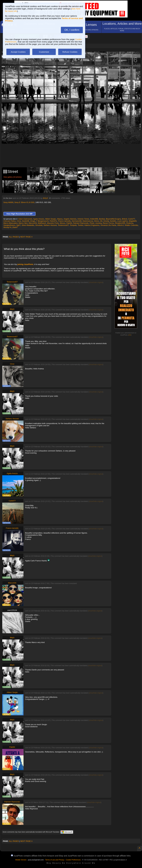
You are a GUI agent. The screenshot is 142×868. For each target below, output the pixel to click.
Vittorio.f (120, 225)
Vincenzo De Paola (108, 225)
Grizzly (106, 221)
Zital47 (15, 227)
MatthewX (42, 223)
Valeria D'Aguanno (92, 225)
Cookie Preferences (73, 860)
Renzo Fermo (108, 223)
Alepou (60, 219)
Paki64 (69, 223)
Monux (63, 223)
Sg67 (18, 225)
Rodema (130, 223)
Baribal (102, 219)
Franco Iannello (64, 221)
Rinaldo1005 (120, 223)
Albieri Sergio (50, 219)
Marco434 (33, 223)
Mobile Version (21, 860)
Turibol (80, 225)
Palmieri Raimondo (81, 223)
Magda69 (133, 221)
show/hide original (96, 282)
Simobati (39, 225)
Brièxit (124, 219)
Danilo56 (26, 221)
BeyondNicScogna (113, 219)
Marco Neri (23, 223)
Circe (19, 221)
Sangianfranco (9, 225)
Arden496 (94, 219)
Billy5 (45, 198)
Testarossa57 (63, 225)
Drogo (33, 221)
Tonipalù (73, 225)
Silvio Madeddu (28, 225)
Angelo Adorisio (70, 219)
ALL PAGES (14, 237)
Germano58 (77, 221)
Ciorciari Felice (9, 221)
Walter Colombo (131, 225)
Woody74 (7, 227)
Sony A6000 (8, 202)
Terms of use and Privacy (55, 860)
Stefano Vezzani (50, 225)
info (130, 335)
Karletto (113, 221)
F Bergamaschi (42, 221)
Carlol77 (132, 219)
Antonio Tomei (83, 219)
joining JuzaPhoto (25, 264)
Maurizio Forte (53, 223)
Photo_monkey (96, 223)
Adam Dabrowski (25, 219)
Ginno (96, 221)
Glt (101, 221)
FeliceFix (53, 221)
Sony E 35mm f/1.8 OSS (24, 202)
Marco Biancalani (10, 223)
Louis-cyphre (122, 221)
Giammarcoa (88, 221)
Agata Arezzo (39, 219)
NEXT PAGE (26, 237)
